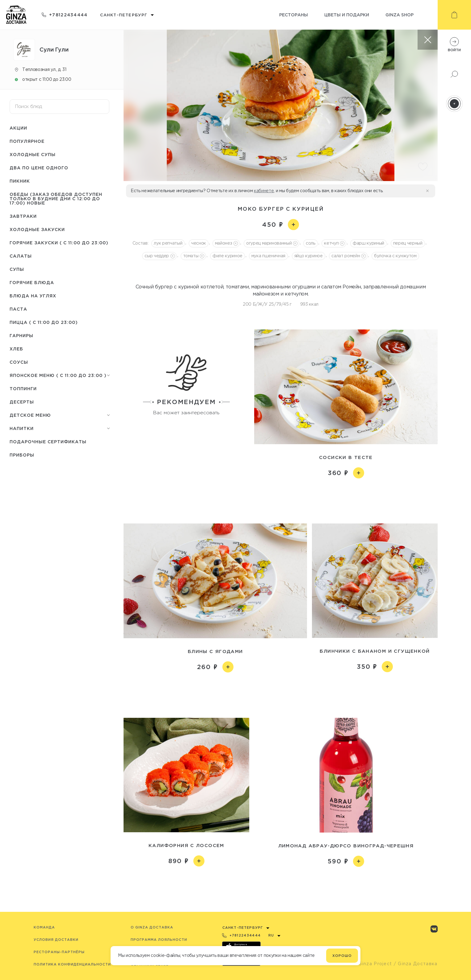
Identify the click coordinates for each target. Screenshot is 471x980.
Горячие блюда (32, 282)
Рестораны (294, 15)
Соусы (19, 362)
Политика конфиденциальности (72, 964)
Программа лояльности (159, 940)
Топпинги (23, 389)
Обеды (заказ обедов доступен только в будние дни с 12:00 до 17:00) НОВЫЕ (56, 198)
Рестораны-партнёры (59, 952)
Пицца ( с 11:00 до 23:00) (44, 322)
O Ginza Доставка (152, 927)
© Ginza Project (372, 964)
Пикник (20, 181)
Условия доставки (56, 940)
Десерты (22, 402)
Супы (17, 269)
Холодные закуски (37, 229)
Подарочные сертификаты (48, 442)
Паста (18, 309)
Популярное (27, 141)
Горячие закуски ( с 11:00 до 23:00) (59, 243)
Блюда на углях (33, 296)
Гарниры (21, 335)
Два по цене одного (39, 168)
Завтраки (23, 216)
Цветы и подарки (347, 15)
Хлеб (16, 349)
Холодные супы (33, 154)
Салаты (21, 256)
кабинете (264, 191)
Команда (44, 927)
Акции (18, 128)
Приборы (22, 455)
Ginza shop (400, 15)
